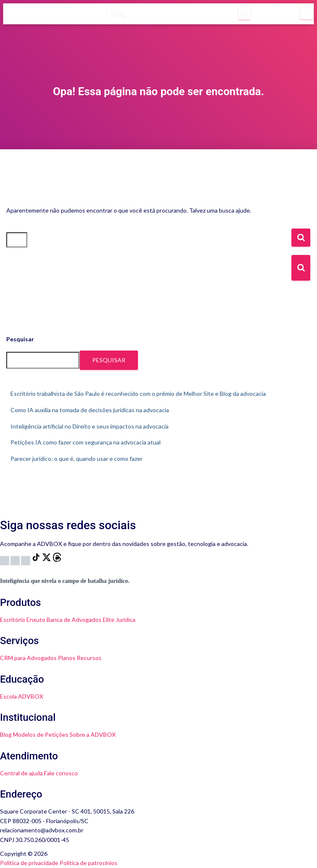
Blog (6, 734)
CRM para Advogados (28, 658)
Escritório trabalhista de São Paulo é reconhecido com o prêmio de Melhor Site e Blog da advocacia (138, 394)
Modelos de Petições (41, 734)
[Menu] (307, 14)
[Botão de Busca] (301, 268)
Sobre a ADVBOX (93, 734)
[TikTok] (37, 560)
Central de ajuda (21, 773)
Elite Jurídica (119, 620)
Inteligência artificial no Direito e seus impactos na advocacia (90, 426)
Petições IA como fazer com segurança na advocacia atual (86, 442)
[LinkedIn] (26, 560)
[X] (47, 560)
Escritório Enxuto (23, 620)
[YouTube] (16, 560)
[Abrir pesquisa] (242, 14)
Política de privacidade (29, 863)
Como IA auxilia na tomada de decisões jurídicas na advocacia (90, 410)
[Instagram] (5, 560)
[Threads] (57, 560)
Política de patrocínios (88, 863)
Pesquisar (20, 339)
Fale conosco (61, 773)
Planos (67, 658)
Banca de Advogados (74, 620)
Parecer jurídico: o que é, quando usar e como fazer (77, 459)
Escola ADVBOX (22, 696)
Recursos (89, 658)
